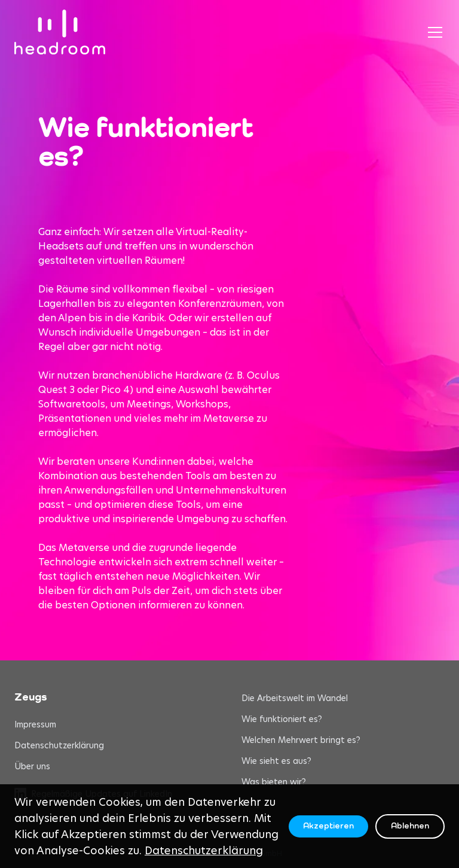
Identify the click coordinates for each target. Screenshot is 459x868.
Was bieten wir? (274, 782)
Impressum (35, 724)
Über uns (32, 766)
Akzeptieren (328, 826)
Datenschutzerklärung (59, 745)
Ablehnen (410, 826)
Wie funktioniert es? (282, 719)
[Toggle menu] (435, 32)
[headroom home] (60, 32)
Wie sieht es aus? (276, 761)
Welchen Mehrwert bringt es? (301, 740)
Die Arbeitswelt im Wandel (295, 698)
